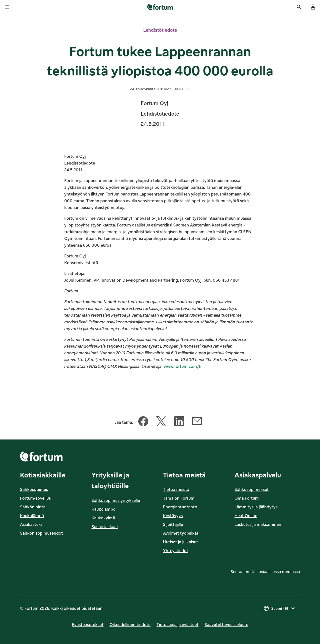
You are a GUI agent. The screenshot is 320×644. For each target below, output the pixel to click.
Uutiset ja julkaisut (180, 542)
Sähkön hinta (33, 507)
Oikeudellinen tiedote (130, 625)
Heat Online (246, 516)
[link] (160, 7)
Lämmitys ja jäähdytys (256, 507)
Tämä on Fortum (179, 498)
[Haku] (299, 7)
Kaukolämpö (32, 516)
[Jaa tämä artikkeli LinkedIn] (179, 422)
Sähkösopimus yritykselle (116, 500)
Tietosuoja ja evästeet (177, 625)
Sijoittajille (173, 524)
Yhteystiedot (176, 551)
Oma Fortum (247, 498)
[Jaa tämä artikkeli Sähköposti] (197, 422)
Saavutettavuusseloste (226, 625)
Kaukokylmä (103, 518)
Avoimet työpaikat (181, 533)
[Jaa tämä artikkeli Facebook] (143, 422)
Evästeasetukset (88, 625)
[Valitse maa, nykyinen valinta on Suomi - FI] (280, 608)
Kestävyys (173, 516)
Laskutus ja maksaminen (258, 524)
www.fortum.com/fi (182, 366)
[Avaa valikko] (7, 7)
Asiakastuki (31, 524)
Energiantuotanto (180, 507)
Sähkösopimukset (252, 489)
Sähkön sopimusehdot (41, 533)
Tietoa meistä (176, 489)
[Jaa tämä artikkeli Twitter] (161, 422)
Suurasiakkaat (105, 527)
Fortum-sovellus (35, 498)
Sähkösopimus (34, 489)
